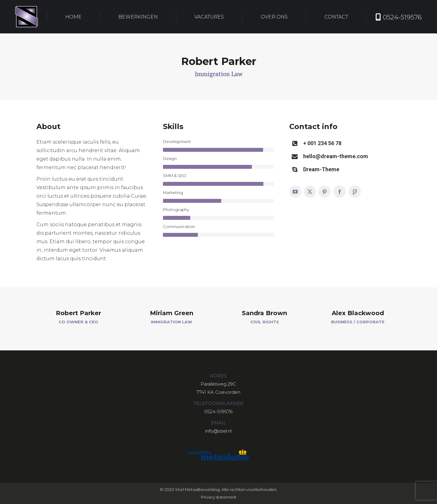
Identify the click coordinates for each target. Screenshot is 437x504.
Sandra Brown (264, 313)
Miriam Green (172, 313)
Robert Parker (78, 313)
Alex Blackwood (358, 313)
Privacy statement (219, 497)
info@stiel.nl (218, 431)
